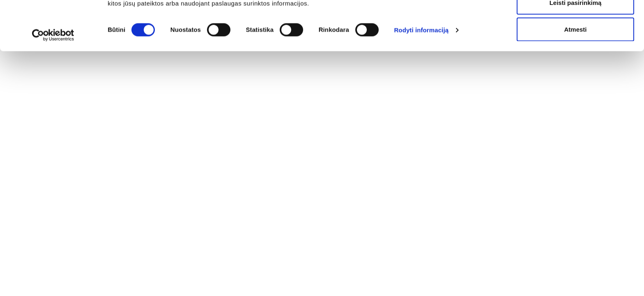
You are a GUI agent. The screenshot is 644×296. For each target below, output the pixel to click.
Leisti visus (575, 22)
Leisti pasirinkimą (576, 49)
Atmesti (575, 75)
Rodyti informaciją (421, 76)
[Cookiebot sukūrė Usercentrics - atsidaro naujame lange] (53, 81)
